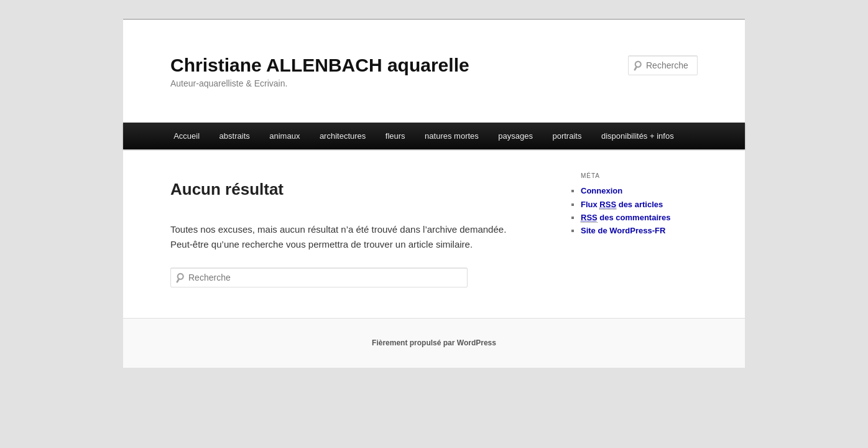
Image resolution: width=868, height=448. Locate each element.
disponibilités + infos (638, 136)
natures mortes (452, 136)
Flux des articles (622, 205)
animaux (284, 136)
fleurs (395, 136)
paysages (515, 136)
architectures (343, 136)
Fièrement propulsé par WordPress (434, 343)
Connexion (602, 191)
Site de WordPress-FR (623, 231)
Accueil (187, 136)
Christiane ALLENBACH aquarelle (320, 65)
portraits (567, 136)
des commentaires (626, 218)
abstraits (235, 136)
